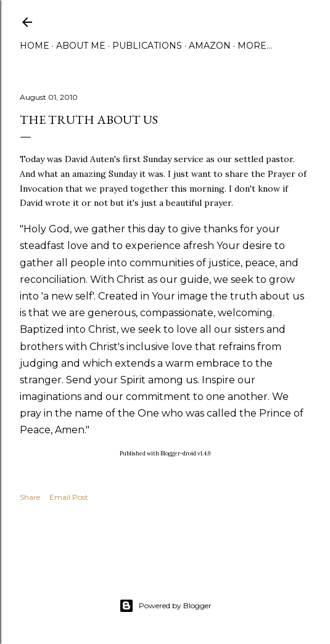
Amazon (210, 46)
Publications (147, 46)
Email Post (69, 497)
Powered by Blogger (165, 606)
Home (35, 46)
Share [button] (30, 497)
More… (255, 46)
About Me (81, 46)
